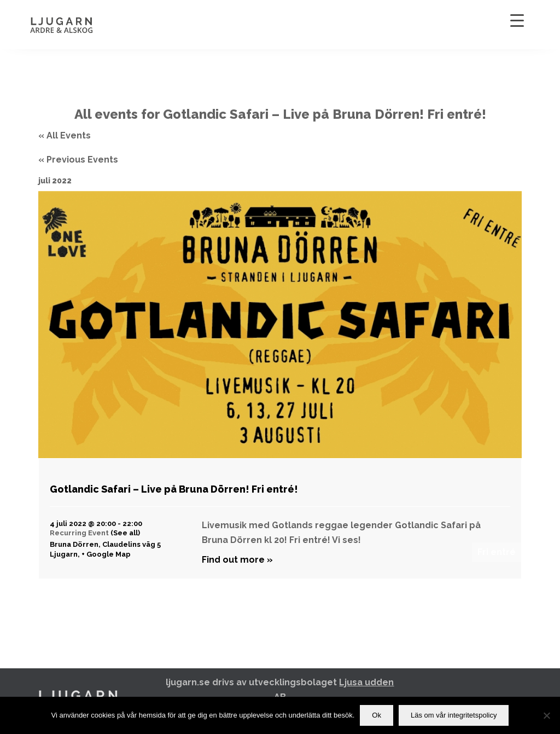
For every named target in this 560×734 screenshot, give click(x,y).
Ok (377, 715)
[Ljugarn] (73, 25)
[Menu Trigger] (517, 21)
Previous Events (78, 160)
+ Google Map (106, 554)
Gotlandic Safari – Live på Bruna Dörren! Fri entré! (174, 489)
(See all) (125, 533)
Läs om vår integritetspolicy (454, 715)
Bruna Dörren (74, 544)
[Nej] (546, 715)
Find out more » (237, 560)
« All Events (65, 135)
